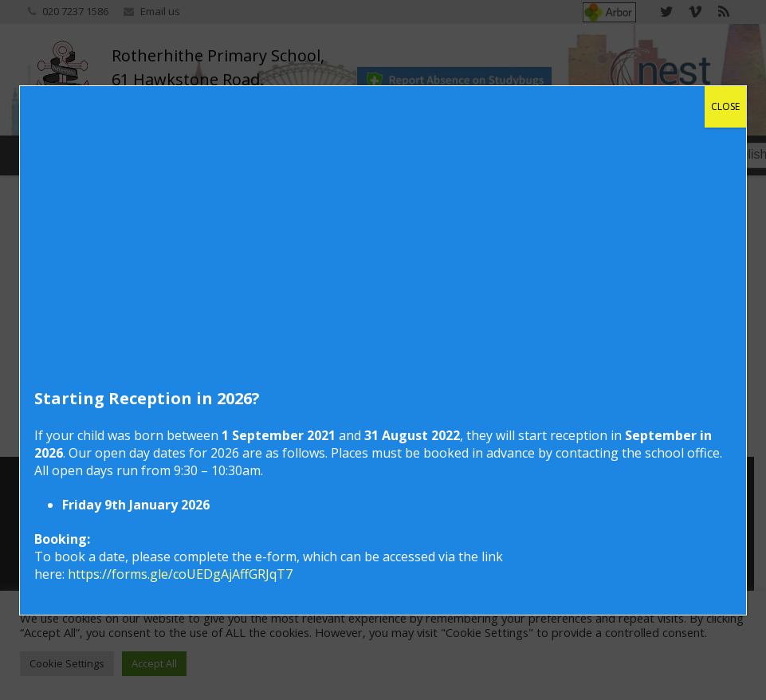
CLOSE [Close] (725, 106)
